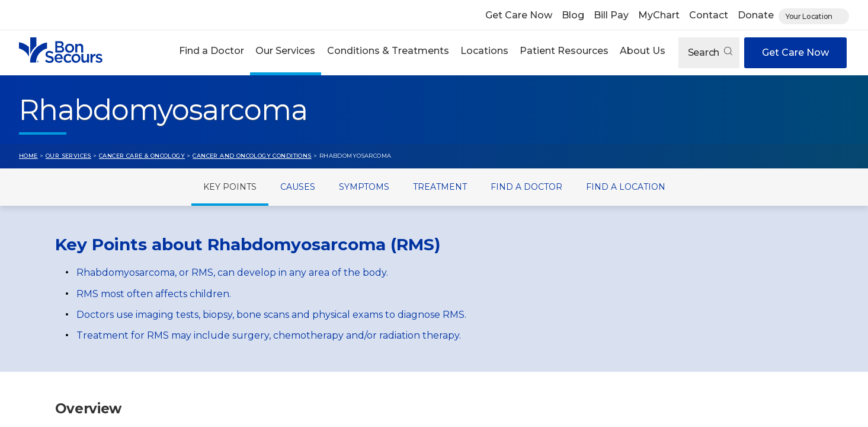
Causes (298, 187)
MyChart (659, 15)
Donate (756, 15)
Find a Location (626, 187)
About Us (643, 51)
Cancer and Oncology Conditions (252, 156)
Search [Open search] (710, 52)
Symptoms (364, 187)
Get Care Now (519, 15)
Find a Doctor (212, 51)
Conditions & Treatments (388, 51)
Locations (484, 51)
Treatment (440, 187)
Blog (573, 15)
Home (28, 156)
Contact (709, 15)
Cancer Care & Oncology (142, 156)
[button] (212, 52)
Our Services (285, 51)
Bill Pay (611, 15)
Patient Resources (564, 51)
